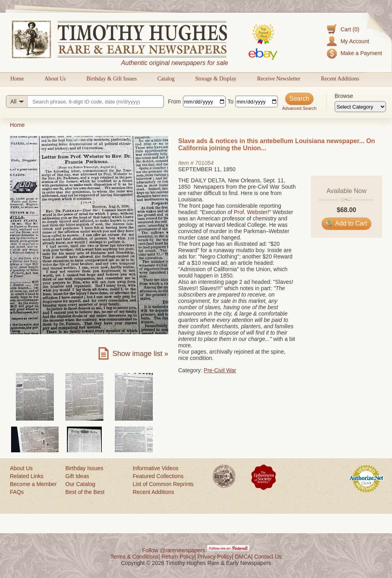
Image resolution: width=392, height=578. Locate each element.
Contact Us (268, 557)
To (231, 101)
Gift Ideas (77, 476)
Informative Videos (156, 468)
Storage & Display (216, 79)
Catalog (166, 79)
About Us (55, 79)
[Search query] (85, 101)
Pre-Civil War (220, 370)
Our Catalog (80, 484)
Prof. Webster (250, 212)
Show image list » (140, 354)
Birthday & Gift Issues (111, 79)
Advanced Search (299, 108)
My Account (355, 41)
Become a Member (33, 484)
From (174, 101)
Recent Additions (340, 79)
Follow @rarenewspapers (174, 550)
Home (17, 79)
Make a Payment (361, 53)
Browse (344, 96)
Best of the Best (85, 492)
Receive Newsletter (279, 79)
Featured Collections (158, 476)
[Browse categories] (360, 107)
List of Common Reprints (163, 484)
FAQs (17, 492)
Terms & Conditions (134, 557)
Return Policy (178, 557)
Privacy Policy (215, 557)
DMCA (243, 557)
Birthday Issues (84, 468)
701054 (205, 163)
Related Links (27, 476)
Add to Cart (347, 223)
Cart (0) (350, 29)
